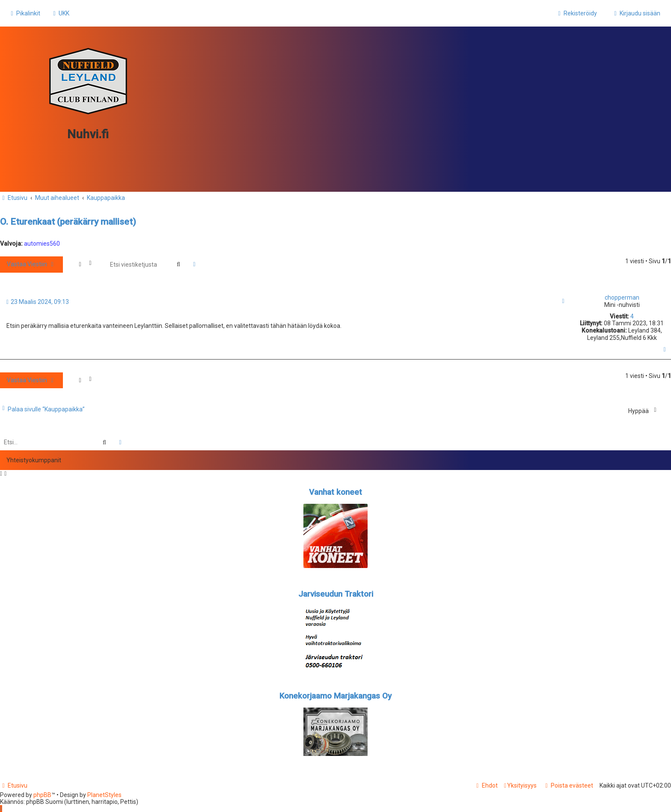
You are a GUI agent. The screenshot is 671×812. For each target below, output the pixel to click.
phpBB (42, 795)
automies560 (42, 244)
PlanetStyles (104, 795)
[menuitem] (60, 13)
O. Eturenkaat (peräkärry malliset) (68, 222)
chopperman (622, 297)
